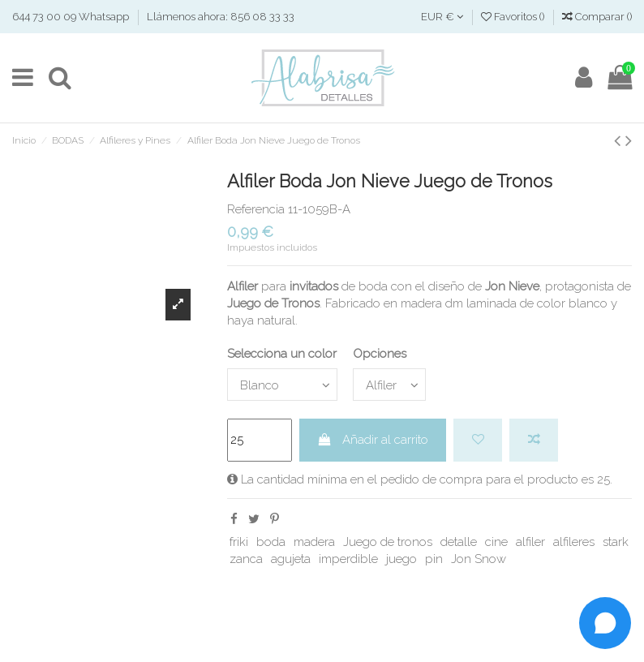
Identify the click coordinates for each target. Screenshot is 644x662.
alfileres (574, 542)
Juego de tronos (388, 542)
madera (314, 542)
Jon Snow (479, 559)
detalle (459, 542)
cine (496, 542)
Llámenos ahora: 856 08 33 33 (221, 17)
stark (616, 542)
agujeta (291, 559)
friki (239, 542)
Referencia (256, 209)
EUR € (442, 17)
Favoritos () (514, 17)
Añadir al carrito (373, 440)
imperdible (348, 559)
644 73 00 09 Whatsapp (72, 17)
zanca (246, 559)
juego (401, 559)
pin (434, 559)
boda (271, 542)
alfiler (530, 542)
